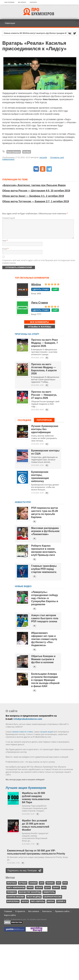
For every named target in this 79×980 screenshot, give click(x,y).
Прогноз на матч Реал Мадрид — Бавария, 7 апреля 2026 (45, 347)
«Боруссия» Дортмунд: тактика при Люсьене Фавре (34, 185)
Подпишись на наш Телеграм (22, 874)
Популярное (44, 424)
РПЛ (65, 887)
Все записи (22, 2)
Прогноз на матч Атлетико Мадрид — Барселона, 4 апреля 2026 (44, 373)
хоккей (33, 887)
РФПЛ (30, 891)
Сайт (55, 293)
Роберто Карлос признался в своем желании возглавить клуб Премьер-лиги (44, 554)
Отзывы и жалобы (39, 330)
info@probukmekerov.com (28, 723)
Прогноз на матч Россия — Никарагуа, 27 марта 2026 (44, 399)
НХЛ (64, 891)
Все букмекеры (40, 326)
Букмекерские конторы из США (45, 456)
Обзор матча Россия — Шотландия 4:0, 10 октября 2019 (36, 191)
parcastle (43, 157)
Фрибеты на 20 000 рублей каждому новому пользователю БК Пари (36, 801)
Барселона (13, 905)
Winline (36, 288)
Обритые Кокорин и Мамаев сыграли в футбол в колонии (43, 663)
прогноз (12, 887)
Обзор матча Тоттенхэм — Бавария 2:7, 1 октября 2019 (36, 201)
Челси (25, 905)
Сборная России (53, 900)
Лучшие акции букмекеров (26, 791)
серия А (61, 905)
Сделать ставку (41, 293)
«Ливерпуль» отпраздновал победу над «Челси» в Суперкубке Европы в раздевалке (45, 602)
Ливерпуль (49, 896)
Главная (8, 915)
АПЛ (42, 887)
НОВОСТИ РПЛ (23, 506)
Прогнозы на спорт (27, 338)
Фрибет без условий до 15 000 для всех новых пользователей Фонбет (36, 829)
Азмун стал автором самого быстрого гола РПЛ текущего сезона (45, 622)
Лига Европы (38, 905)
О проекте (20, 915)
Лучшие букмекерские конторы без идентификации (45, 433)
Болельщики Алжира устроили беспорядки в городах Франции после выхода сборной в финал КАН (45, 684)
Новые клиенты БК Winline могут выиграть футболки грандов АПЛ (36, 34)
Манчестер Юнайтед (30, 896)
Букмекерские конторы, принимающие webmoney (40, 480)
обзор (39, 891)
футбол (27, 152)
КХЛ (59, 887)
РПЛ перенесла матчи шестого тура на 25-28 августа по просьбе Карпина (45, 516)
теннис (50, 887)
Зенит (56, 891)
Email (5, 252)
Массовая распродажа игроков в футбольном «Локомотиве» (45, 535)
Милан (51, 905)
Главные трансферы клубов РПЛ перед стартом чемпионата (44, 573)
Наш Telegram (9, 2)
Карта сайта (10, 919)
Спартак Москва (16, 900)
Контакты (33, 2)
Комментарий (9, 218)
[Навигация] (40, 23)
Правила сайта (62, 915)
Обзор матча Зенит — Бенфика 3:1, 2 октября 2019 (33, 196)
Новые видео (23, 590)
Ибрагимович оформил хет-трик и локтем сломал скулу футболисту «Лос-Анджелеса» (44, 643)
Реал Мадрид (14, 152)
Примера (12, 896)
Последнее (25, 424)
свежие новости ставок (23, 735)
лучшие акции (47, 735)
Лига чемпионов (16, 891)
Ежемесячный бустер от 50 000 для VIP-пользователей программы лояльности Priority (36, 856)
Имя (5, 244)
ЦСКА (48, 891)
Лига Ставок (40, 306)
